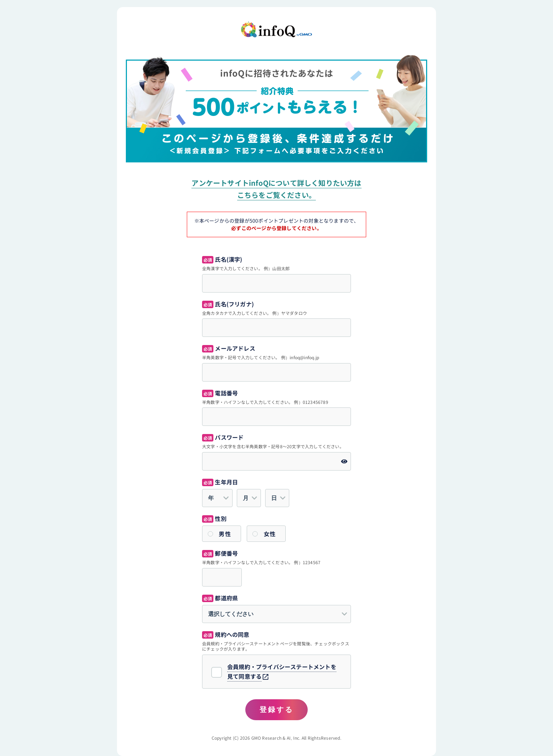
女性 (270, 534)
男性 (225, 534)
